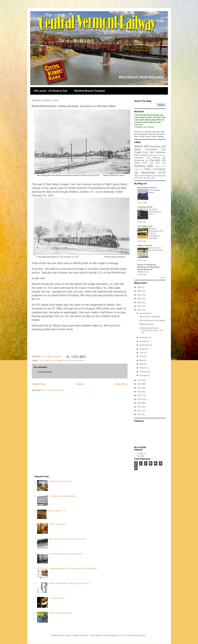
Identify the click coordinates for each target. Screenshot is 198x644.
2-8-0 (41, 361)
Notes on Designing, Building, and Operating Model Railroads (148, 267)
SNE (158, 163)
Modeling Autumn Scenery (61, 481)
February (144, 372)
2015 (140, 395)
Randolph (155, 160)
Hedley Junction (145, 245)
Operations (139, 158)
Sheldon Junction (76, 361)
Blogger (143, 635)
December (144, 313)
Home (80, 384)
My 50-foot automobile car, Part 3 (155, 212)
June (142, 356)
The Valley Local (145, 226)
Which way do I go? (58, 524)
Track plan (161, 176)
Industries (161, 152)
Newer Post (39, 384)
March (142, 368)
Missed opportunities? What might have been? (69, 583)
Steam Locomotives (155, 169)
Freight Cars (50, 361)
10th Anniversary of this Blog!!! (152, 320)
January (143, 375)
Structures (148, 172)
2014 (140, 399)
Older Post (121, 384)
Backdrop (156, 146)
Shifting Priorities (146, 324)
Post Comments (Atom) (54, 390)
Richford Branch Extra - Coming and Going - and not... (151, 330)
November (144, 337)
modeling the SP (145, 207)
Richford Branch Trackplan (90, 91)
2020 (140, 310)
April (142, 364)
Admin (139, 146)
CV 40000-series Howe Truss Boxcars (66, 554)
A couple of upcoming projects (62, 496)
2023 (140, 299)
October (143, 341)
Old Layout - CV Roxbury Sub (51, 91)
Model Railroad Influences (61, 613)
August (143, 349)
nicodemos (123, 635)
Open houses (158, 155)
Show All (163, 278)
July (142, 353)
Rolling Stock (141, 163)
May (142, 360)
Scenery (140, 166)
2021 (140, 306)
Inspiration (144, 155)
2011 (140, 411)
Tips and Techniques (143, 176)
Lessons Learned (57, 598)
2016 (140, 392)
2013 (140, 403)
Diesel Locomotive (146, 149)
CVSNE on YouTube (141, 455)
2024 (140, 295)
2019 (140, 380)
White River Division (147, 188)
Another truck (143, 272)
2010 (140, 414)
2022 (140, 302)
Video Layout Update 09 (149, 317)
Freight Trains (62, 361)
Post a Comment (45, 372)
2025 (140, 291)
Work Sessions (145, 178)
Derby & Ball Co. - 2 (57, 511)
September (144, 345)
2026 (140, 287)
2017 (140, 388)
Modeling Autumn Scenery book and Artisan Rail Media (73, 568)
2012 (140, 407)
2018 (140, 384)
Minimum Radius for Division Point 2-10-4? (68, 539)
